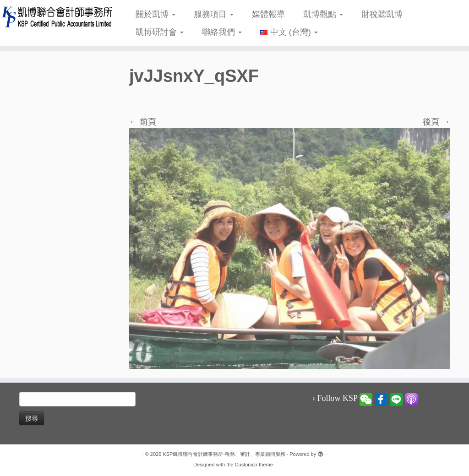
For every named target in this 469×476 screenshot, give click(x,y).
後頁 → (436, 122)
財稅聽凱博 (382, 14)
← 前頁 (143, 122)
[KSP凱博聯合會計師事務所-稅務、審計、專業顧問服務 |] (55, 17)
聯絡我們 (222, 32)
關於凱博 (155, 14)
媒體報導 (268, 14)
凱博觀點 (323, 14)
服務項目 (214, 14)
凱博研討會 (160, 32)
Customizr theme (254, 465)
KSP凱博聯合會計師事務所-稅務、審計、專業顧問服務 (224, 454)
